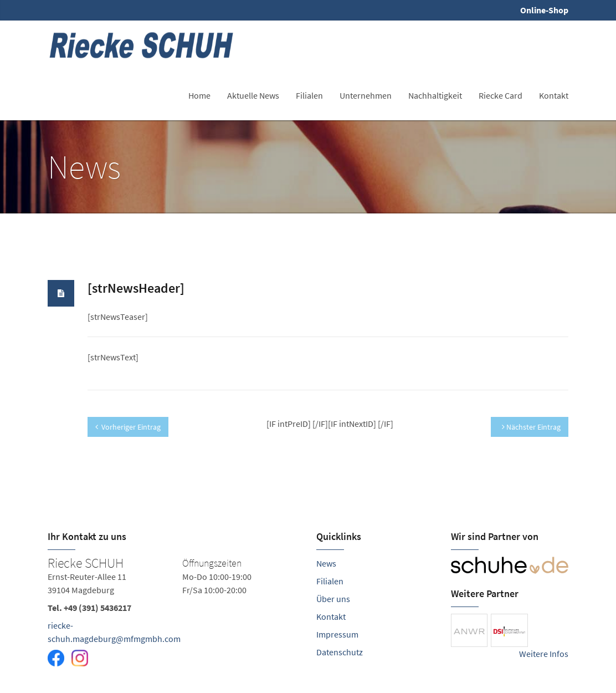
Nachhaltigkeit (435, 95)
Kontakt (554, 95)
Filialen (309, 95)
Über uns (333, 599)
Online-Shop (544, 10)
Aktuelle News (253, 95)
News (326, 563)
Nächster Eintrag (531, 427)
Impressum (337, 634)
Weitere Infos (544, 654)
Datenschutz (340, 652)
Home (199, 95)
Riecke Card (500, 95)
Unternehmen (366, 95)
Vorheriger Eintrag (128, 427)
